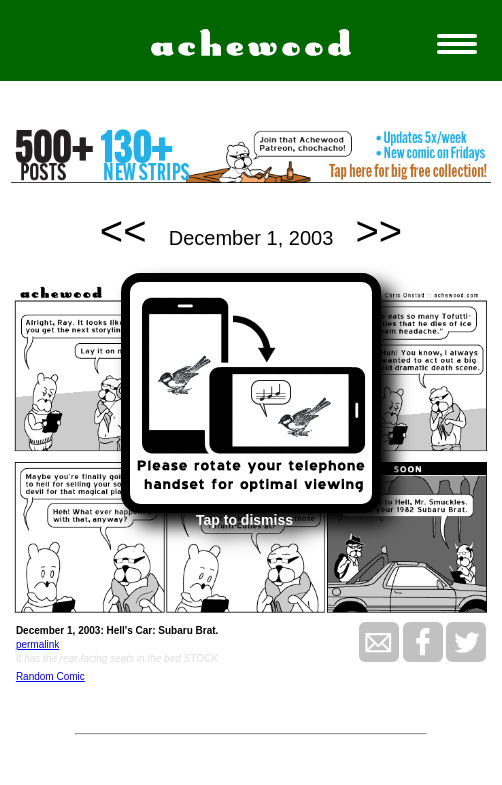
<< (123, 231)
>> (379, 231)
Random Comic (50, 676)
